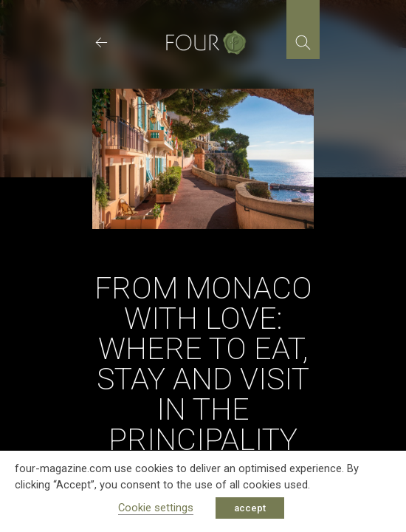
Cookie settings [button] (156, 508)
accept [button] (250, 508)
